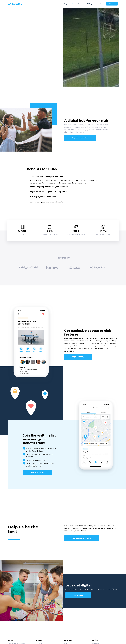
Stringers (91, 4)
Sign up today (78, 357)
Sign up (112, 4)
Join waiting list (38, 473)
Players (66, 4)
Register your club (80, 138)
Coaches (81, 4)
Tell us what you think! (82, 538)
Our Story (100, 4)
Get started (78, 595)
